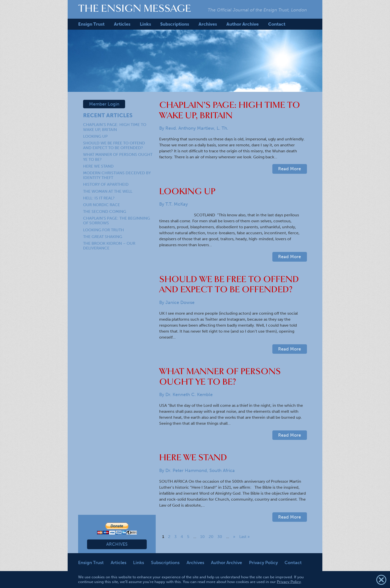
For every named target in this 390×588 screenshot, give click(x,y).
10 (202, 537)
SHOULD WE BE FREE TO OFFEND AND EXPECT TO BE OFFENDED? (114, 145)
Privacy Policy (263, 563)
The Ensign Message (135, 8)
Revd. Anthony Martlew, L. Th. (197, 128)
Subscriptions (175, 24)
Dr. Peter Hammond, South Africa (200, 470)
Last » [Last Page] (244, 537)
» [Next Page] (234, 537)
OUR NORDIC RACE (101, 205)
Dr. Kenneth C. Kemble (189, 395)
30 (220, 537)
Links (145, 24)
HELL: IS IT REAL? (99, 198)
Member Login (104, 104)
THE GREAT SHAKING (103, 237)
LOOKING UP (95, 136)
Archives (208, 24)
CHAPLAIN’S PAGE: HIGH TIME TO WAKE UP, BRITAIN (115, 127)
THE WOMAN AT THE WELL (108, 191)
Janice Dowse (180, 302)
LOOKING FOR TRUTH (103, 230)
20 (211, 537)
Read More (290, 169)
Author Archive (243, 24)
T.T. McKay (177, 204)
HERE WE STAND (98, 166)
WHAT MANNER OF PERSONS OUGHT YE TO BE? (220, 376)
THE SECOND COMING (105, 211)
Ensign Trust (91, 24)
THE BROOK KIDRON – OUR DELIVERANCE (109, 246)
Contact (277, 24)
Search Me (300, 24)
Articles (122, 24)
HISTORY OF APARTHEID (106, 184)
